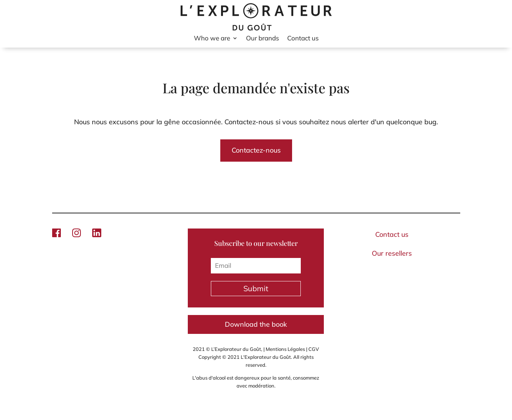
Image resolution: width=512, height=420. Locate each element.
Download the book (256, 324)
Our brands (262, 39)
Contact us (303, 39)
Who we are (212, 39)
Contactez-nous (256, 150)
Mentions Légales (285, 349)
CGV (314, 349)
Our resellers (392, 253)
